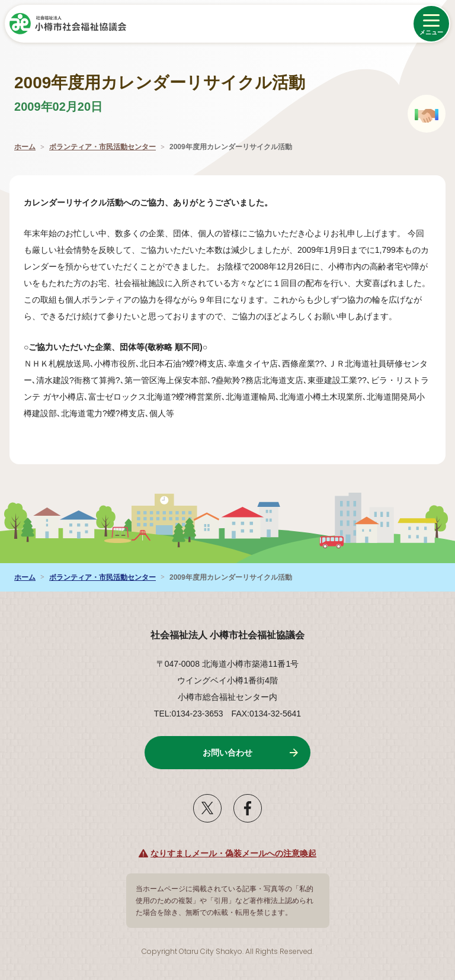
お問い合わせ (227, 753)
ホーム (25, 147)
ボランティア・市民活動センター (102, 147)
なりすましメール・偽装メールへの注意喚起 (233, 853)
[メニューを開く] (431, 24)
